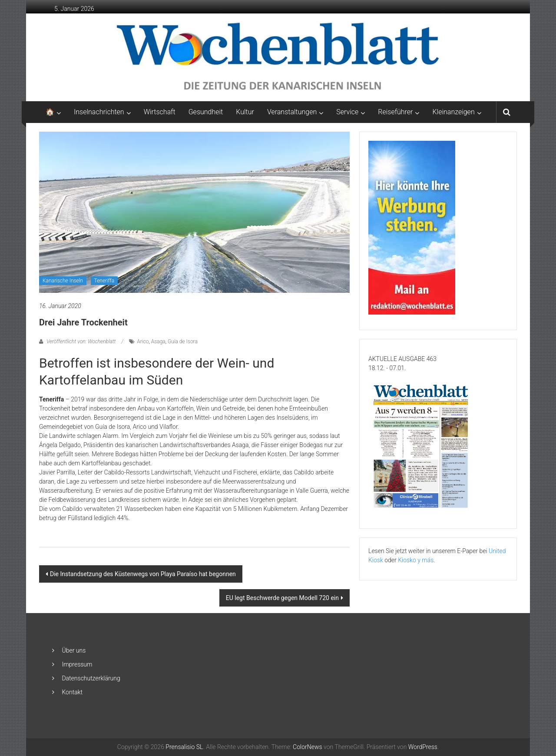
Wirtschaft (160, 112)
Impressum (77, 664)
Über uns (74, 650)
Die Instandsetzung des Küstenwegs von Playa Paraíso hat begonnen (143, 574)
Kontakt (72, 692)
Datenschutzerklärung (91, 678)
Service (347, 112)
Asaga (158, 342)
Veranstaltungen (292, 112)
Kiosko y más (416, 560)
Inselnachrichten (99, 112)
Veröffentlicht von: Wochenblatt (81, 342)
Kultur (245, 112)
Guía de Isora (183, 342)
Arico (143, 342)
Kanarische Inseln (63, 281)
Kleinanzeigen (453, 112)
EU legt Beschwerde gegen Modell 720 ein (282, 598)
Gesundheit (206, 112)
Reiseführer (395, 112)
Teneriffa (104, 281)
